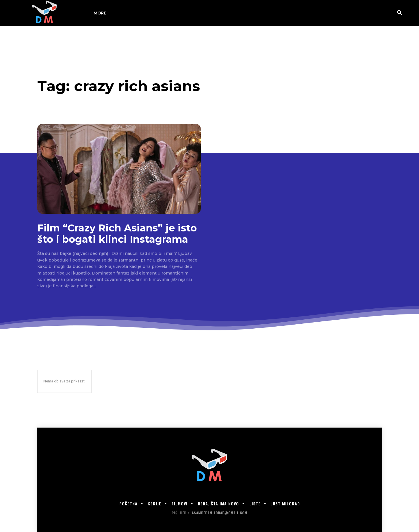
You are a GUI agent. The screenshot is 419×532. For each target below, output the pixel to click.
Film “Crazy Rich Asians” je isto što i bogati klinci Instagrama (117, 234)
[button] (400, 13)
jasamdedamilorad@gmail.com (219, 513)
